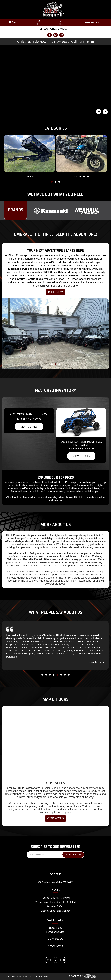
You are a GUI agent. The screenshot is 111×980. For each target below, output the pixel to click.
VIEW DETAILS (29, 427)
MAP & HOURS (92, 22)
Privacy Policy (55, 928)
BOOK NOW (55, 292)
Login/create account (55, 29)
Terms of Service (55, 932)
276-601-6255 (55, 946)
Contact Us (55, 939)
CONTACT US (55, 818)
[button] (52, 182)
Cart (61, 23)
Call (39, 23)
